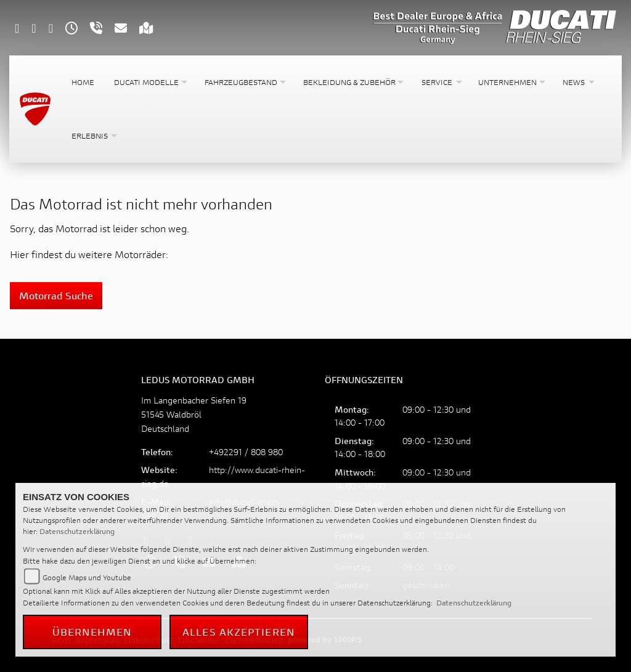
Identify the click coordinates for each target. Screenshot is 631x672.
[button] (149, 82)
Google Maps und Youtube (87, 577)
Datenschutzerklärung (77, 531)
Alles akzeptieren (239, 632)
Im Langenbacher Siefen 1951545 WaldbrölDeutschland (194, 414)
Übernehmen (92, 632)
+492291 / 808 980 (246, 452)
